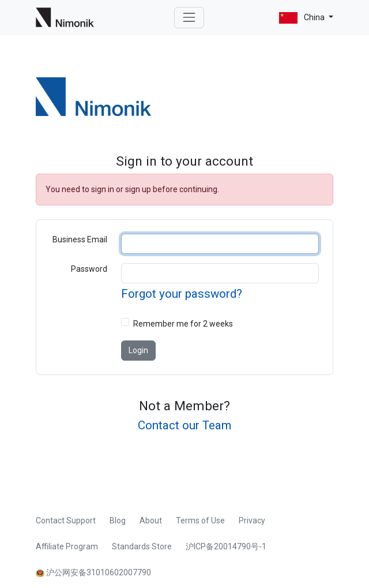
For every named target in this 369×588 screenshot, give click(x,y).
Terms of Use (200, 520)
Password (89, 269)
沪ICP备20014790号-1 (226, 546)
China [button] (303, 18)
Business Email (80, 239)
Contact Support (66, 520)
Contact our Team (184, 425)
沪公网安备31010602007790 (93, 572)
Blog (118, 520)
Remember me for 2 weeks (183, 324)
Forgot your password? (182, 294)
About (151, 520)
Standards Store (142, 546)
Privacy (252, 520)
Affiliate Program (67, 546)
